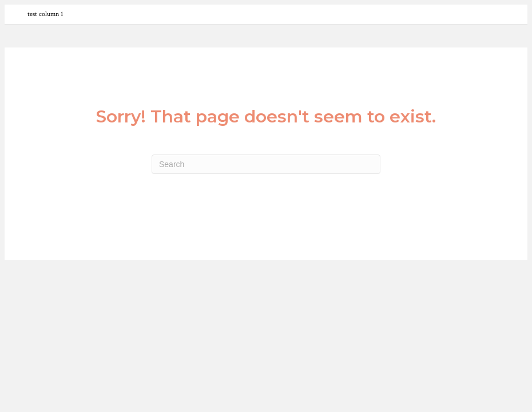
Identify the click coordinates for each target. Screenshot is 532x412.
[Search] (266, 164)
